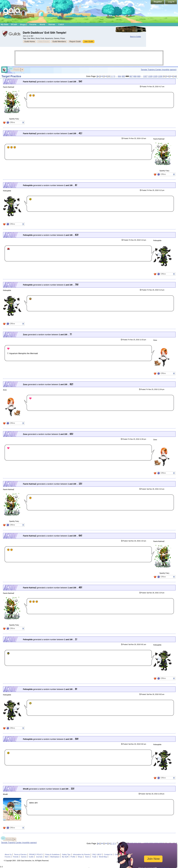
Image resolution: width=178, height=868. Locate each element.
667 (131, 76)
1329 (155, 76)
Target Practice (11, 76)
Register (158, 2)
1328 (150, 76)
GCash (14, 24)
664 (120, 76)
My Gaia (4, 24)
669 (139, 76)
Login (171, 2)
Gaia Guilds (11, 34)
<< (102, 76)
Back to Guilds (135, 37)
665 (123, 76)
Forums (33, 24)
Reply (15, 69)
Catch (61, 24)
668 (135, 76)
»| (175, 76)
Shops (24, 24)
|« (98, 76)
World (42, 24)
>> (167, 76)
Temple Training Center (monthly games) (159, 70)
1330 (160, 76)
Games (52, 24)
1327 (145, 76)
